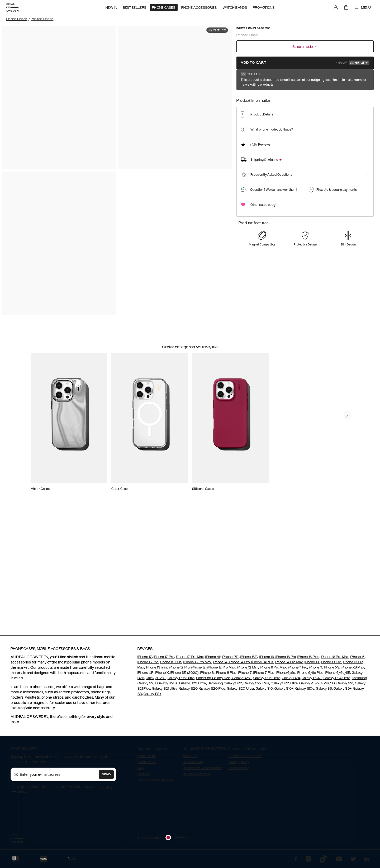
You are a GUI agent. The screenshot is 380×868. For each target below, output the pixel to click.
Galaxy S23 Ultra (193, 686)
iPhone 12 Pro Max (221, 670)
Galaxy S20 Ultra (241, 691)
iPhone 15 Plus (171, 665)
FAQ (141, 770)
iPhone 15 (357, 659)
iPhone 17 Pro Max (190, 659)
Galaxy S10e (305, 691)
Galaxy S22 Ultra (284, 686)
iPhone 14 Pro (239, 665)
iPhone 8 (207, 675)
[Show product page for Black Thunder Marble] (323, 100)
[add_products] (101, 445)
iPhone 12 (199, 670)
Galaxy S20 (188, 691)
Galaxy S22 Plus (256, 686)
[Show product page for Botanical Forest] (342, 100)
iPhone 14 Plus (262, 665)
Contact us (147, 764)
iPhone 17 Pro (164, 659)
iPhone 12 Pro (179, 670)
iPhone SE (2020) (185, 675)
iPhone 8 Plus (226, 675)
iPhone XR (146, 675)
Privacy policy (238, 764)
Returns (144, 777)
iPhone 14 (220, 665)
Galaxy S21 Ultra (164, 691)
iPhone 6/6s (286, 675)
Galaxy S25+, (242, 680)
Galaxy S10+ (284, 691)
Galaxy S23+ (167, 686)
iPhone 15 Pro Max (197, 665)
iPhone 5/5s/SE (338, 675)
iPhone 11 (316, 670)
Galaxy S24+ (312, 680)
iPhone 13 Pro (331, 665)
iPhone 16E (249, 659)
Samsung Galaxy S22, (225, 686)
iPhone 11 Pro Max (273, 670)
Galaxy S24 (291, 680)
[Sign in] (336, 7)
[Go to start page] (12, 7)
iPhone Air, (213, 659)
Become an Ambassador (202, 770)
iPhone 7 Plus (264, 675)
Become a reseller (197, 777)
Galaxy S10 (264, 691)
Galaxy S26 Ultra (181, 680)
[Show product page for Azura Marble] (303, 100)
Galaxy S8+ (153, 696)
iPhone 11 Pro (298, 670)
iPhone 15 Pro (148, 665)
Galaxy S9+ (343, 691)
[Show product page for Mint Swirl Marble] (245, 99)
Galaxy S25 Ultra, (267, 680)
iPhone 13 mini (156, 670)
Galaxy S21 (344, 686)
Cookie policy (238, 770)
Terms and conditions (245, 758)
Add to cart (305, 63)
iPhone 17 (145, 659)
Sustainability (193, 764)
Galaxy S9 (324, 691)
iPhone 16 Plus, (309, 659)
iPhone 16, (267, 659)
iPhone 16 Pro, (286, 659)
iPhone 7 (245, 675)
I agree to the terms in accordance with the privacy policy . (65, 792)
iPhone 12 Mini (248, 670)
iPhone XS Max (353, 670)
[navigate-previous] (351, 394)
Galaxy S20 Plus (212, 691)
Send (106, 777)
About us (190, 758)
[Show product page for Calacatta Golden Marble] (362, 100)
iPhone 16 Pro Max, (335, 659)
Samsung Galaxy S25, (214, 680)
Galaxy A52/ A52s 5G (317, 686)
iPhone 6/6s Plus (310, 675)
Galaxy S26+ (156, 680)
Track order (147, 758)
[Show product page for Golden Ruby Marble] (284, 100)
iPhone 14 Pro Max (289, 665)
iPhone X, (162, 675)
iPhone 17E (231, 659)
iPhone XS (332, 670)
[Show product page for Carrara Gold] (265, 100)
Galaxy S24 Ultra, (337, 680)
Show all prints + (361, 80)
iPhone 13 (312, 665)
